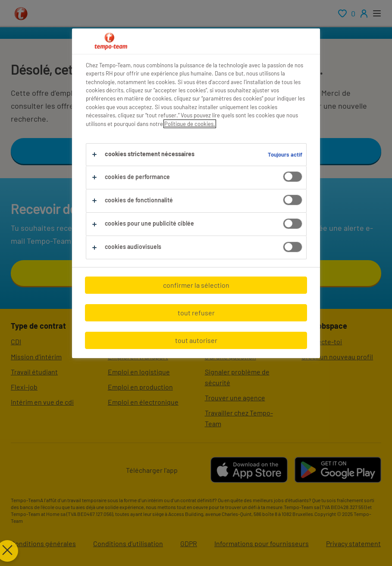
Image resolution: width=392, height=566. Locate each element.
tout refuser (196, 313)
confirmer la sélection (196, 285)
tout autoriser (196, 340)
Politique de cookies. (190, 124)
